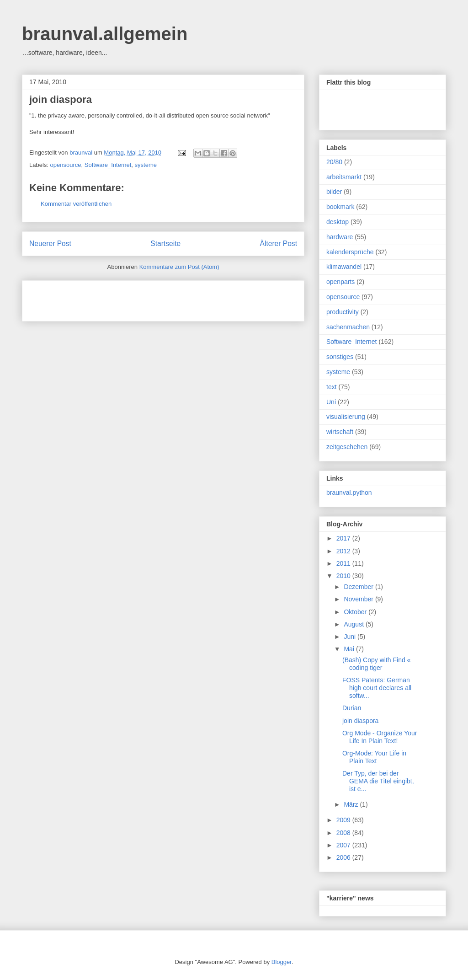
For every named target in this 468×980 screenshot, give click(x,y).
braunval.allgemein (105, 34)
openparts (340, 282)
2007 (344, 845)
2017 (344, 538)
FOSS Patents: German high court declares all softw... (377, 688)
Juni (351, 637)
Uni (331, 402)
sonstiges (340, 357)
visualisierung (346, 417)
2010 (344, 576)
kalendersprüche (350, 252)
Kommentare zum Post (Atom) (179, 267)
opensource (66, 165)
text (332, 387)
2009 (344, 820)
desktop (338, 222)
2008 (344, 833)
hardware (340, 237)
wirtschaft (340, 432)
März (352, 804)
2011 (344, 563)
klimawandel (344, 267)
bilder (334, 192)
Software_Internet (108, 165)
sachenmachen (348, 327)
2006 (344, 857)
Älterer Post (279, 244)
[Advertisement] (136, 298)
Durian (352, 708)
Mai (350, 649)
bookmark (340, 207)
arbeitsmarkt (344, 177)
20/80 (334, 162)
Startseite (165, 244)
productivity (343, 312)
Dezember (359, 587)
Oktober (356, 612)
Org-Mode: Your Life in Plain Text (374, 757)
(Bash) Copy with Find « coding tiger (376, 664)
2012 (344, 551)
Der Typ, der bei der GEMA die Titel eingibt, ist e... (378, 781)
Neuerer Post (50, 244)
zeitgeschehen (347, 447)
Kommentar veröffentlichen (76, 204)
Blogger (282, 962)
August (354, 624)
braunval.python (349, 493)
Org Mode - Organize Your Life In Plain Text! (380, 737)
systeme (146, 165)
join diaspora (61, 99)
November (359, 599)
